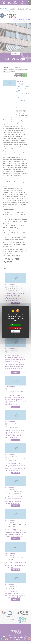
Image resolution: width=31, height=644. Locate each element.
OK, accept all (15, 325)
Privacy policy (16, 334)
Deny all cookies (16, 328)
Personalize (16, 331)
